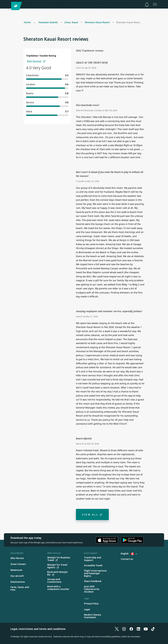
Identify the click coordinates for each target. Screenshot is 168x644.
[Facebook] (131, 629)
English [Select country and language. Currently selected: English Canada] (129, 554)
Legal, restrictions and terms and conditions (38, 629)
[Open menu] (155, 4)
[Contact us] (127, 559)
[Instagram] (124, 629)
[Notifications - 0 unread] (147, 5)
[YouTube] (146, 629)
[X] (117, 629)
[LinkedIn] (138, 629)
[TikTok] (153, 629)
